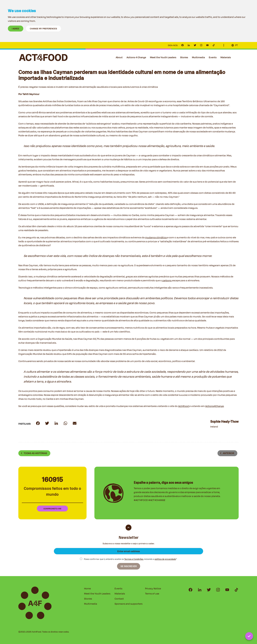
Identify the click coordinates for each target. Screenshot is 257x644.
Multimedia (198, 57)
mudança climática (156, 237)
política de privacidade (165, 559)
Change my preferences (43, 29)
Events (213, 57)
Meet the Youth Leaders (163, 57)
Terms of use (152, 594)
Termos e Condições (134, 559)
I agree (16, 29)
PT (237, 45)
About (119, 57)
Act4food (184, 406)
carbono (167, 280)
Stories (184, 57)
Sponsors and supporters (128, 604)
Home (87, 588)
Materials (226, 57)
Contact (237, 57)
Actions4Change (214, 406)
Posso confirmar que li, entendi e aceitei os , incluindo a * (128, 559)
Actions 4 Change (136, 57)
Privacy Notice (153, 588)
